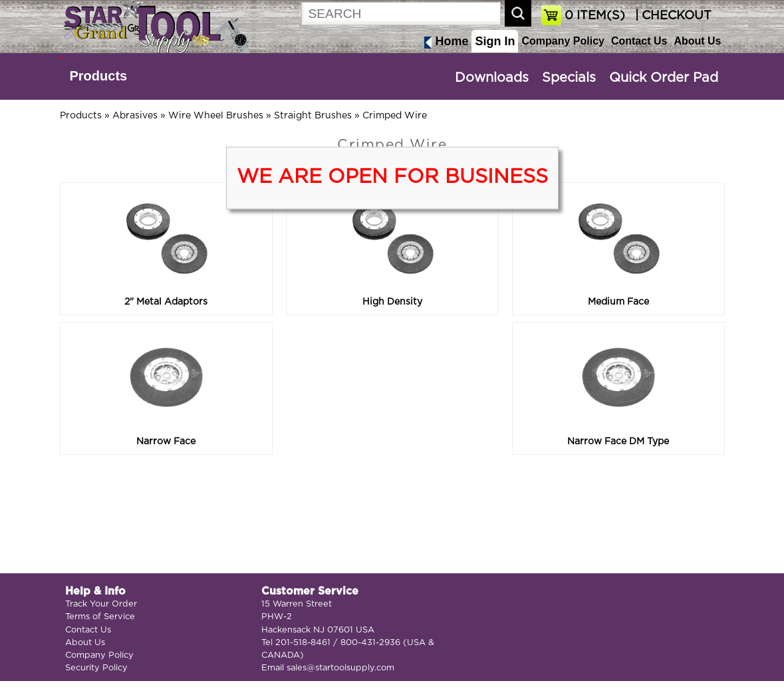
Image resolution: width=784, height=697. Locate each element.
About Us (697, 41)
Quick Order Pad (664, 78)
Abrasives (135, 116)
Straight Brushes (313, 116)
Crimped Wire (395, 116)
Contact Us (639, 41)
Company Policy (563, 41)
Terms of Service (100, 617)
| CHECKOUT (672, 16)
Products (99, 76)
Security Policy (96, 668)
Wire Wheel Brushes (216, 116)
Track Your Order (101, 604)
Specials (569, 78)
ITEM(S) (595, 16)
